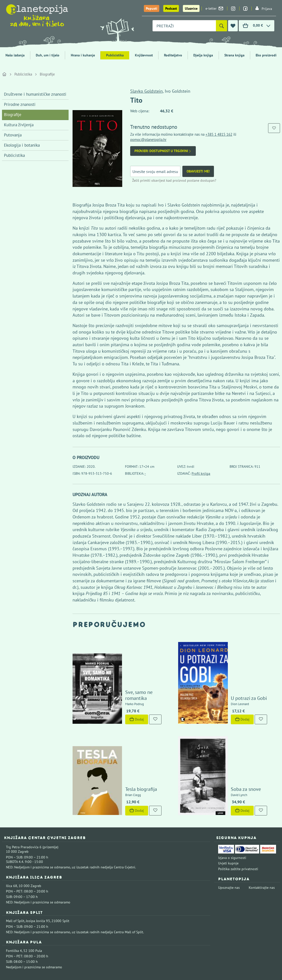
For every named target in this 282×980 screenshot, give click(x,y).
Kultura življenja (19, 125)
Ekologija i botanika (22, 145)
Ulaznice (191, 8)
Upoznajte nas (229, 839)
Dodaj (123, 694)
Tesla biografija (127, 740)
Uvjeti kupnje (228, 814)
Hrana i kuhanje (83, 55)
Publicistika (115, 55)
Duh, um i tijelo (48, 55)
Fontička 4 (14, 902)
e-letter (214, 8)
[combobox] (184, 26)
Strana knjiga (234, 55)
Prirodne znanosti (20, 104)
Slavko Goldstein (146, 91)
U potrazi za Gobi (235, 673)
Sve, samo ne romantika (136, 673)
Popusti (152, 8)
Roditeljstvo (173, 55)
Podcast (171, 8)
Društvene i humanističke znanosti (35, 94)
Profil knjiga (201, 473)
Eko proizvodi (266, 55)
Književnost (144, 55)
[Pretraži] (222, 26)
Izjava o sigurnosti (232, 809)
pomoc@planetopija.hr (148, 140)
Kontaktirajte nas (262, 839)
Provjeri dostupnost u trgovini (163, 151)
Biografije (47, 74)
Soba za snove (232, 740)
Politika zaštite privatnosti (238, 820)
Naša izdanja (15, 55)
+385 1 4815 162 (219, 134)
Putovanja (13, 135)
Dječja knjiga (203, 55)
